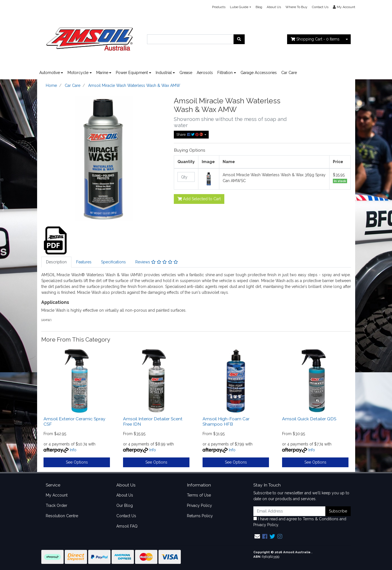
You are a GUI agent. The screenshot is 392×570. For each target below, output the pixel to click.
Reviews (157, 262)
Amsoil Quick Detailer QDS (309, 419)
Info (73, 450)
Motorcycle (78, 73)
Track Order (56, 505)
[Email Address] (290, 511)
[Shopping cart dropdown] (347, 39)
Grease (186, 73)
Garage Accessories (259, 73)
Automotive (50, 73)
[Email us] (257, 536)
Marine (102, 73)
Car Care (289, 73)
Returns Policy (200, 516)
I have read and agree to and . (300, 522)
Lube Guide (239, 7)
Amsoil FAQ (127, 526)
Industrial (164, 73)
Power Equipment (132, 73)
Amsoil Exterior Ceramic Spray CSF (74, 421)
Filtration (225, 73)
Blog (259, 7)
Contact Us (320, 7)
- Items (315, 39)
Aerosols (205, 73)
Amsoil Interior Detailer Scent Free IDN (153, 421)
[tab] (56, 262)
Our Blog (125, 505)
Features (84, 262)
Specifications (113, 262)
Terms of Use (199, 495)
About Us (274, 7)
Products (219, 7)
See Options (77, 462)
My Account (57, 495)
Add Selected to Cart (199, 199)
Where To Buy (296, 7)
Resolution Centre (62, 516)
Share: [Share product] (190, 134)
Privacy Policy (199, 505)
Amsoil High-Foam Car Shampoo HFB (226, 421)
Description (56, 262)
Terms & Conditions (321, 519)
